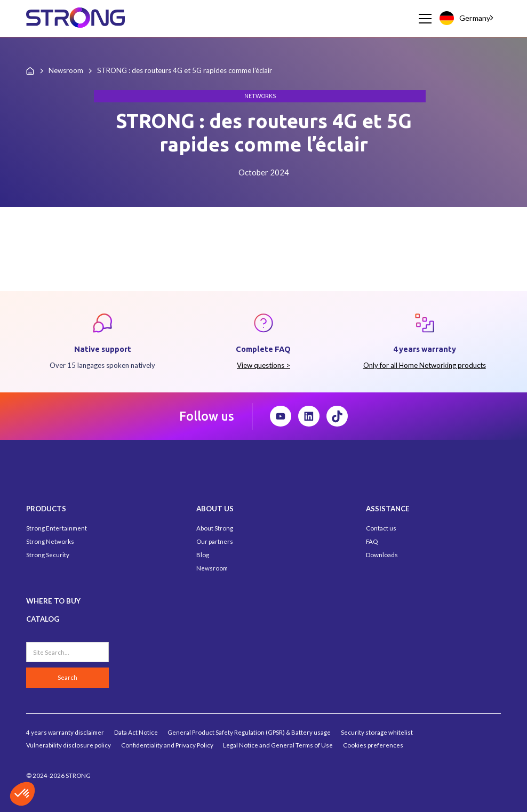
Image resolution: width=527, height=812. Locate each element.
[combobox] (467, 18)
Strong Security (48, 555)
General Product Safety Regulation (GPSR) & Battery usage (249, 732)
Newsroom (212, 568)
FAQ (372, 541)
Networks (260, 96)
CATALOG (43, 619)
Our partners (215, 541)
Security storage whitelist (377, 732)
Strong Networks (50, 541)
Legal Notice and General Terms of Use (278, 745)
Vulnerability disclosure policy (69, 745)
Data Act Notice (136, 732)
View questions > (263, 365)
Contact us (381, 528)
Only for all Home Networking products (425, 365)
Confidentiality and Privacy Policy (167, 745)
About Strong (215, 528)
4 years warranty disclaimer (65, 732)
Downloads (382, 555)
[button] (423, 19)
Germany (465, 18)
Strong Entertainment (57, 528)
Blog (203, 555)
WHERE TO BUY (53, 601)
